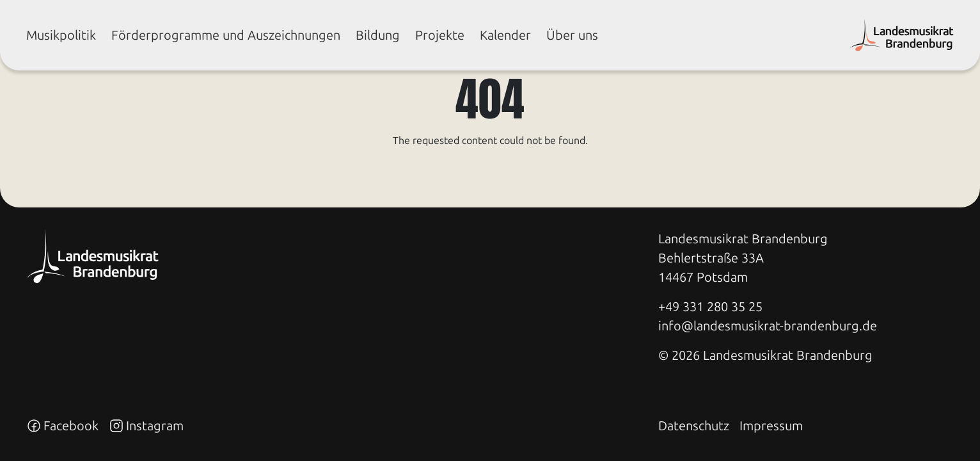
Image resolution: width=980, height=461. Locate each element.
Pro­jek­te (440, 35)
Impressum (771, 426)
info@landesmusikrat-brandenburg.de (768, 326)
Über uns (572, 35)
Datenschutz (694, 426)
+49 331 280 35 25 (710, 307)
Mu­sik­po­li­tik (61, 35)
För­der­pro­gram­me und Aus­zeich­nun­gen (226, 35)
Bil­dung (378, 35)
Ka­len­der (505, 35)
